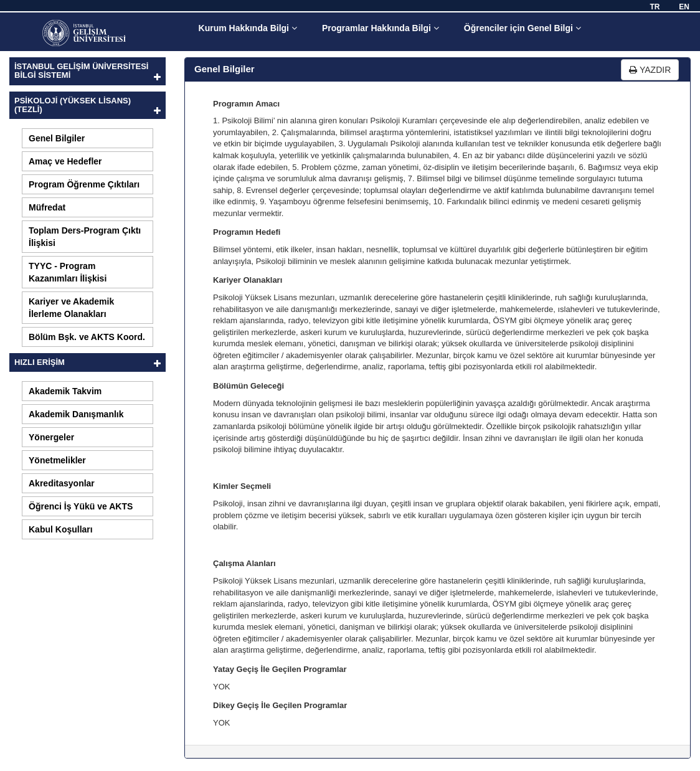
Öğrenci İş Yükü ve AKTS (81, 506)
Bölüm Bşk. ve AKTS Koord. (87, 337)
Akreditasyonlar (62, 483)
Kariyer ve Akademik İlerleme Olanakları (71, 308)
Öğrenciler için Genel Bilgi (523, 28)
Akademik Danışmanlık (76, 414)
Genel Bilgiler (57, 138)
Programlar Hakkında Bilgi (381, 28)
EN (684, 7)
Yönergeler (51, 437)
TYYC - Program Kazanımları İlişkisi (68, 272)
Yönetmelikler (57, 460)
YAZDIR (650, 70)
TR (655, 7)
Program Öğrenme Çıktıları (84, 184)
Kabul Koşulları (61, 529)
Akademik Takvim (65, 391)
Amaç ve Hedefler (65, 161)
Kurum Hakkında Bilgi (248, 28)
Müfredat (47, 207)
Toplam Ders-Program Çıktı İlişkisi (85, 237)
